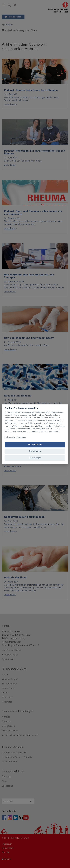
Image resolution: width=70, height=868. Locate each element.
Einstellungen (35, 458)
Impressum (21, 437)
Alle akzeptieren (35, 445)
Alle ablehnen (35, 451)
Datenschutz (10, 437)
